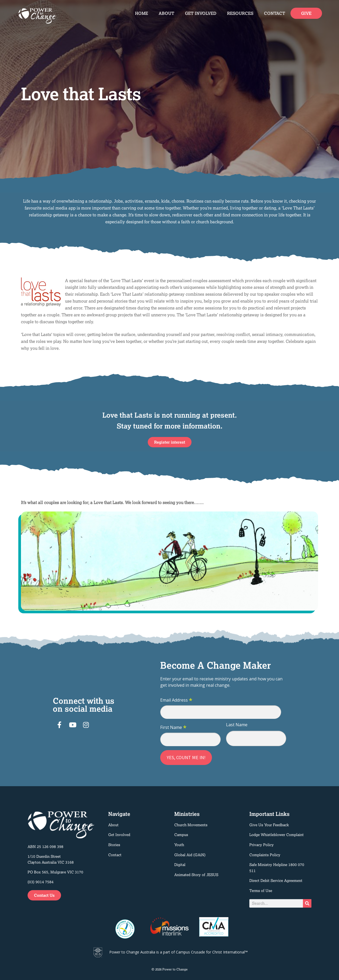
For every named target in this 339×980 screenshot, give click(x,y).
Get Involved (201, 13)
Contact (275, 13)
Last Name (237, 725)
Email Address (176, 700)
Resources (240, 13)
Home (142, 13)
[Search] (307, 903)
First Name (173, 728)
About (166, 13)
